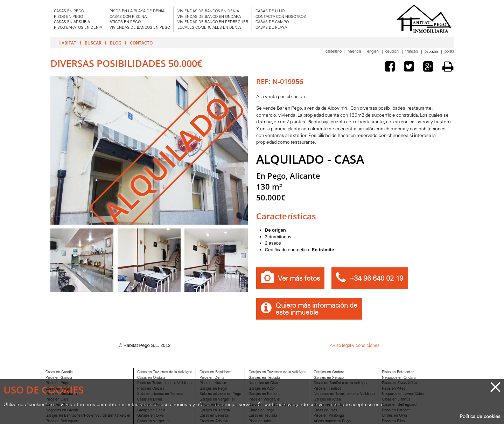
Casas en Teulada (263, 416)
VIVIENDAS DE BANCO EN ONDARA (209, 17)
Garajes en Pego (213, 389)
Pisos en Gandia (59, 378)
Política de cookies (480, 417)
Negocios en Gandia (62, 411)
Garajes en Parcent (264, 394)
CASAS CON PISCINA (128, 17)
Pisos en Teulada (327, 389)
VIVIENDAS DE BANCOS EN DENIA (208, 11)
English (373, 52)
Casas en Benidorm (216, 372)
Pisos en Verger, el (264, 400)
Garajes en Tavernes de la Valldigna (277, 372)
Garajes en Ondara (329, 372)
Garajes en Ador (262, 389)
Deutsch (393, 52)
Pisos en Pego (57, 383)
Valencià (355, 52)
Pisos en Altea (394, 389)
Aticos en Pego (212, 405)
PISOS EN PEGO (68, 17)
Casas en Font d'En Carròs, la (273, 405)
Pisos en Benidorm (61, 394)
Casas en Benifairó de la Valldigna (341, 383)
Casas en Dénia (150, 400)
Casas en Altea (149, 405)
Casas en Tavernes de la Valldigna (165, 372)
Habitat (67, 43)
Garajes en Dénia (151, 411)
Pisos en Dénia (212, 378)
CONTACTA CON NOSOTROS (281, 17)
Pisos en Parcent (396, 411)
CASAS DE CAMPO (272, 22)
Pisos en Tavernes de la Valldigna (164, 383)
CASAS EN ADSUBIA (72, 22)
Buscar (93, 43)
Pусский (432, 52)
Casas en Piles (325, 411)
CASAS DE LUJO (270, 11)
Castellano (334, 52)
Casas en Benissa (214, 416)
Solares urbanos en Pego (220, 394)
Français (412, 52)
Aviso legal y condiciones (355, 346)
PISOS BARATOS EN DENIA (78, 28)
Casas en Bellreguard (399, 405)
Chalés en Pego (261, 411)
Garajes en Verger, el (217, 400)
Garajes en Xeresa (215, 411)
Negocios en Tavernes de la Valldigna (344, 394)
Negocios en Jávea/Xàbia (403, 394)
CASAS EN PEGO (69, 11)
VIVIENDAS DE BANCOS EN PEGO (140, 28)
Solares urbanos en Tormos (160, 394)
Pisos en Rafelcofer (398, 372)
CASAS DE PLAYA (271, 28)
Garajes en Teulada (264, 378)
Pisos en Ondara (151, 389)
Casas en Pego (58, 389)
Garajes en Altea (327, 400)
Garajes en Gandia (328, 405)
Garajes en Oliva (150, 416)
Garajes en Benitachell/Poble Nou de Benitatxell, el (88, 416)
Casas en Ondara (151, 378)
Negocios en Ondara (399, 378)
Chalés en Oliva (394, 416)
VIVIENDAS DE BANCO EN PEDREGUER (213, 22)
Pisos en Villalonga (329, 416)
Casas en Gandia (59, 372)
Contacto (141, 43)
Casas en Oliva (57, 405)
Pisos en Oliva (57, 400)
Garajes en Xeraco (329, 378)
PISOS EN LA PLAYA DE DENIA (137, 11)
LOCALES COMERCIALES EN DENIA (209, 28)
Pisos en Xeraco (213, 383)
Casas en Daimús (396, 400)
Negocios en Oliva (263, 383)
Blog (116, 43)
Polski (449, 52)
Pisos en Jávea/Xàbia (399, 383)
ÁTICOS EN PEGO (125, 22)
